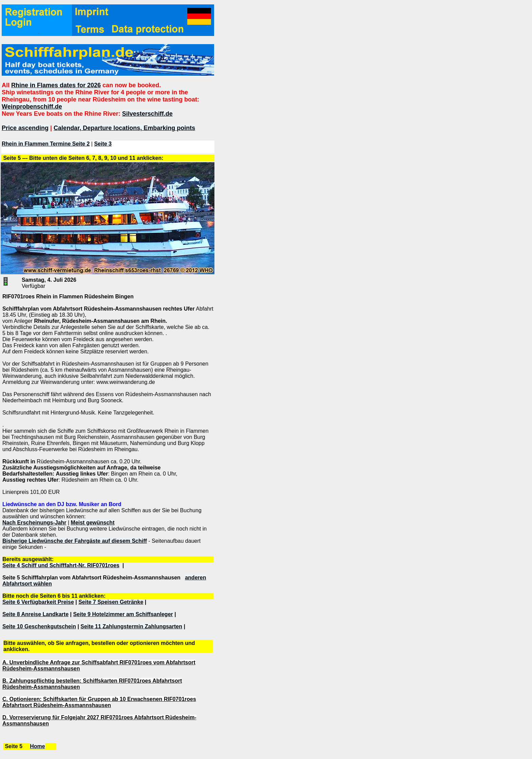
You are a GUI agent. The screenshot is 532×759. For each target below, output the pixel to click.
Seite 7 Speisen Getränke (111, 602)
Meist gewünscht (93, 523)
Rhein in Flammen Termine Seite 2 (46, 144)
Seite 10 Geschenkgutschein (39, 626)
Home (37, 746)
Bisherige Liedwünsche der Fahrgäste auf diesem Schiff (75, 541)
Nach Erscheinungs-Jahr (34, 523)
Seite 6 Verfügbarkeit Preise (38, 602)
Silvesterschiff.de (147, 114)
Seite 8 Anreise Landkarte (35, 614)
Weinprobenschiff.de (32, 107)
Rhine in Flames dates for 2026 (56, 85)
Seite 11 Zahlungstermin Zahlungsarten (131, 626)
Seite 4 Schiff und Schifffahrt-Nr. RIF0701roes (61, 565)
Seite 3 (103, 144)
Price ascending (25, 128)
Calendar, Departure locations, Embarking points (124, 128)
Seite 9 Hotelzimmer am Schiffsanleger (123, 614)
